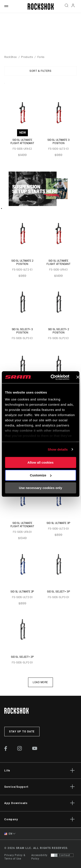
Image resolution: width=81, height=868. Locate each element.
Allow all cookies (40, 462)
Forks (41, 57)
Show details (58, 449)
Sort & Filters (40, 71)
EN (8, 834)
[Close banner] (78, 377)
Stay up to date (22, 732)
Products (27, 57)
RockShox (11, 57)
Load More (40, 682)
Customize (41, 475)
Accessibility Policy (39, 857)
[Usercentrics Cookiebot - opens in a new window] (52, 377)
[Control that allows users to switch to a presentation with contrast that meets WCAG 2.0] (62, 855)
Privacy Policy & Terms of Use (15, 857)
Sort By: (4, 86)
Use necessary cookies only (40, 488)
